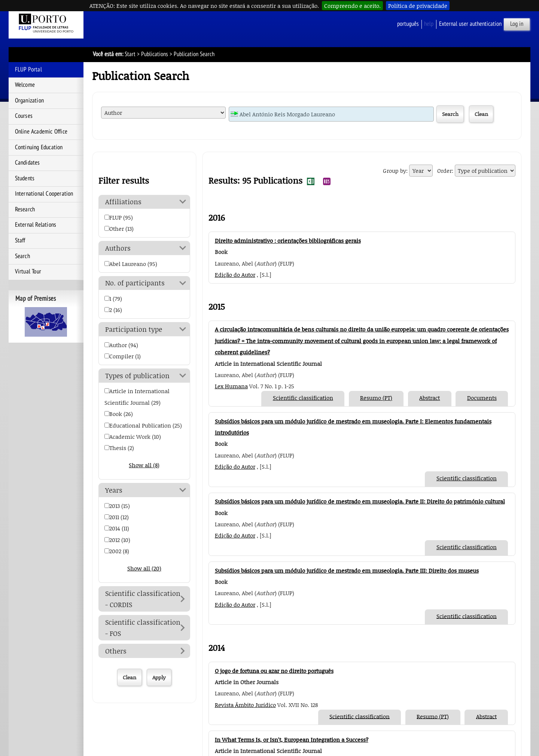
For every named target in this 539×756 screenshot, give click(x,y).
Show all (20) (144, 568)
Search (22, 256)
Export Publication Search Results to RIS (327, 181)
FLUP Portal (28, 70)
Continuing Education (39, 147)
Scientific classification (303, 398)
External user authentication (470, 24)
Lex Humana (231, 386)
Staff (20, 241)
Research (25, 209)
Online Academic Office (41, 132)
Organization (29, 101)
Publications (155, 54)
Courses (24, 116)
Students (25, 178)
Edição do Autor (235, 275)
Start (130, 54)
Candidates (28, 163)
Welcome (25, 85)
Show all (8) (144, 465)
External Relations (36, 225)
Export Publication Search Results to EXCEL (311, 181)
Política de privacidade (418, 6)
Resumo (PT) (376, 398)
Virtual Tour (28, 272)
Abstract (430, 398)
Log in (517, 24)
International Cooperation (44, 194)
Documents (482, 398)
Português (408, 24)
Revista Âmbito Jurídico (245, 705)
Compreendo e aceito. (352, 6)
